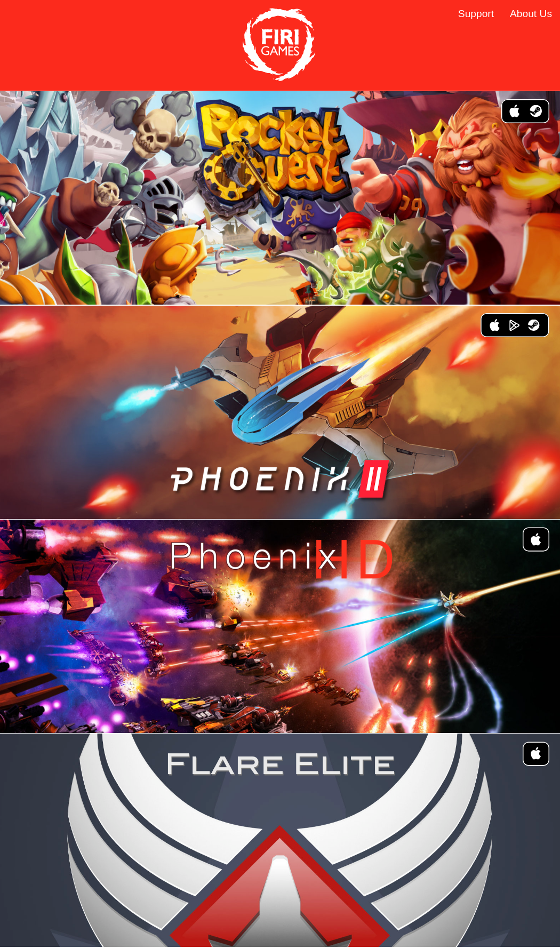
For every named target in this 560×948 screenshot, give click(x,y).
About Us (531, 14)
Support (476, 14)
